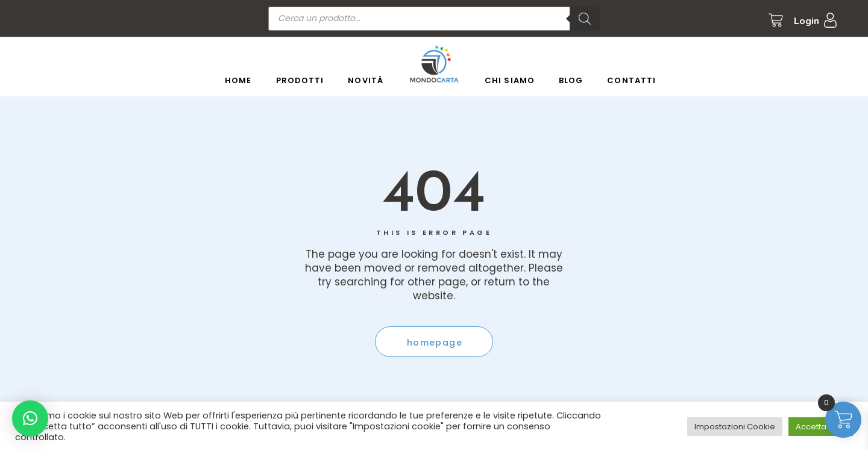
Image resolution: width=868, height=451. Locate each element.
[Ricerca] (585, 19)
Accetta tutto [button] (821, 427)
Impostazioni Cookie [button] (735, 427)
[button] (30, 418)
